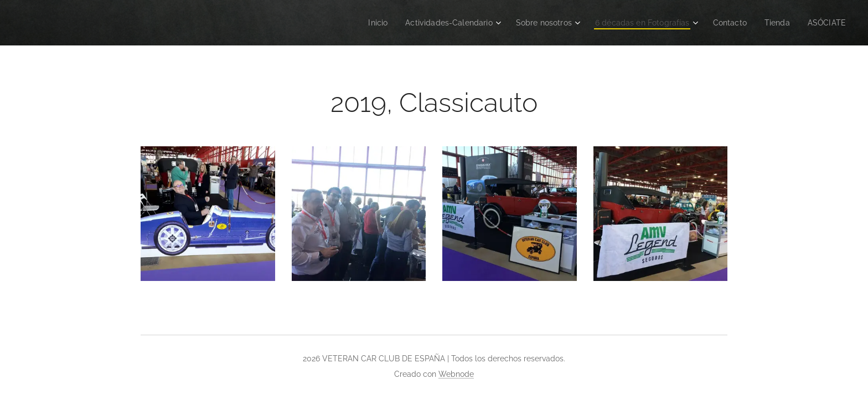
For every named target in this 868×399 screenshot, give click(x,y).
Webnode (456, 374)
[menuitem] (355, 23)
